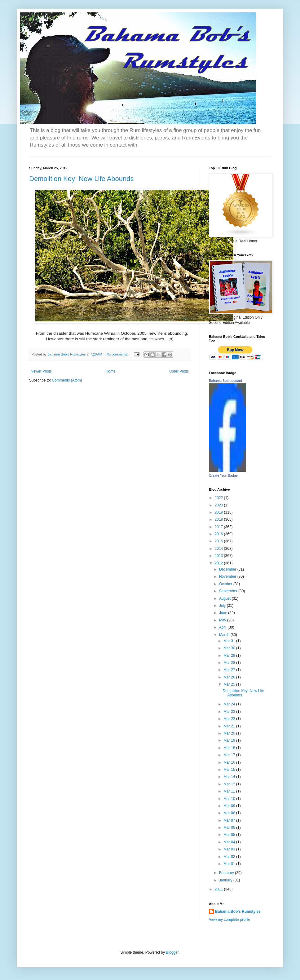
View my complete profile (229, 920)
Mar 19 (230, 740)
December (228, 569)
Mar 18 (230, 748)
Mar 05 (230, 835)
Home (111, 371)
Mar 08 (230, 813)
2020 (219, 505)
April (223, 627)
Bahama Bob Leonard (225, 381)
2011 (219, 889)
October (226, 584)
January (226, 880)
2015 (219, 541)
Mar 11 (230, 791)
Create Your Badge (223, 475)
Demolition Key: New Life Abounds (82, 179)
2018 (219, 519)
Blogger (172, 952)
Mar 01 (230, 864)
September (229, 591)
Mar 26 (230, 677)
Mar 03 (230, 849)
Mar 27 (230, 670)
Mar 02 (230, 857)
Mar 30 (230, 648)
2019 (219, 512)
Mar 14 (230, 777)
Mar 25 (230, 684)
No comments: (118, 354)
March (225, 635)
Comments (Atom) (67, 380)
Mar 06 (230, 828)
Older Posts (179, 371)
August (225, 598)
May (223, 620)
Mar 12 (230, 784)
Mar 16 (230, 762)
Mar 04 (230, 842)
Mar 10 (230, 799)
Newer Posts (41, 371)
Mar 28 (230, 663)
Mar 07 (230, 820)
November (228, 576)
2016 (219, 534)
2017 (219, 527)
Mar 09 (230, 806)
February (227, 873)
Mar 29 (230, 656)
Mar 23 (230, 712)
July (223, 606)
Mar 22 (230, 719)
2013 (219, 556)
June (224, 613)
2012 (219, 563)
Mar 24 (230, 704)
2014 (219, 549)
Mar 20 (230, 733)
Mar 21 (230, 726)
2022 (219, 498)
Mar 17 (230, 755)
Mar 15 (230, 770)
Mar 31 (230, 641)
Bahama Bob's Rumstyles (238, 912)
